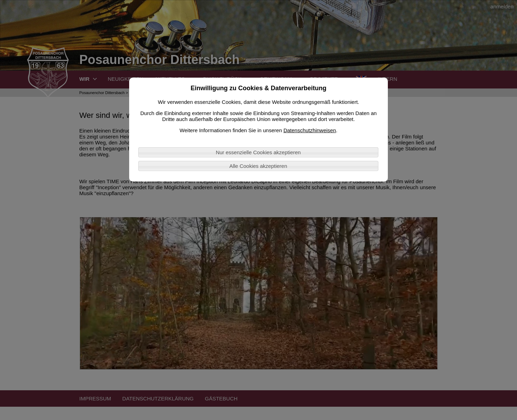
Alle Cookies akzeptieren (258, 166)
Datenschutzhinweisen (310, 130)
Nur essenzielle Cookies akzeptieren (258, 152)
